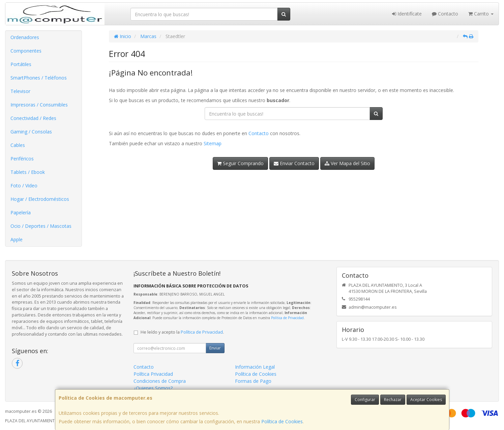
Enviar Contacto (294, 163)
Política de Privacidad (287, 318)
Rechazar (393, 400)
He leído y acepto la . (182, 332)
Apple (17, 239)
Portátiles (21, 64)
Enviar (215, 348)
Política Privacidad (153, 374)
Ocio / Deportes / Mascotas (41, 226)
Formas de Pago (253, 381)
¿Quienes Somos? (153, 388)
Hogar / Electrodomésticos (40, 199)
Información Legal (255, 367)
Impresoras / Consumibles (39, 105)
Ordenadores (25, 37)
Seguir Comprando (240, 163)
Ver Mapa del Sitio (347, 163)
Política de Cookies (282, 421)
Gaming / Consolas (31, 132)
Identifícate (407, 14)
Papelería (21, 212)
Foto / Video (24, 186)
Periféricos (22, 159)
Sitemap (213, 143)
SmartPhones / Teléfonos (39, 78)
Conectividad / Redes (33, 118)
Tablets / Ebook (28, 172)
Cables (18, 145)
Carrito (481, 14)
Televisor (20, 91)
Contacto (445, 14)
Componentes (26, 51)
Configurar (365, 400)
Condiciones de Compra (160, 381)
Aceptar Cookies (426, 400)
